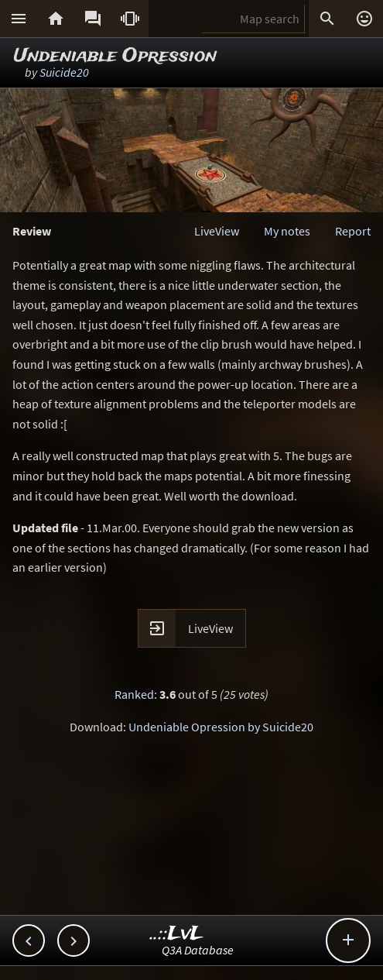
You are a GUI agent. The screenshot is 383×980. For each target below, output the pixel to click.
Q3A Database (198, 950)
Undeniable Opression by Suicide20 (221, 727)
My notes (287, 231)
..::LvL (177, 934)
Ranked (134, 694)
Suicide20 (64, 72)
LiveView (217, 231)
